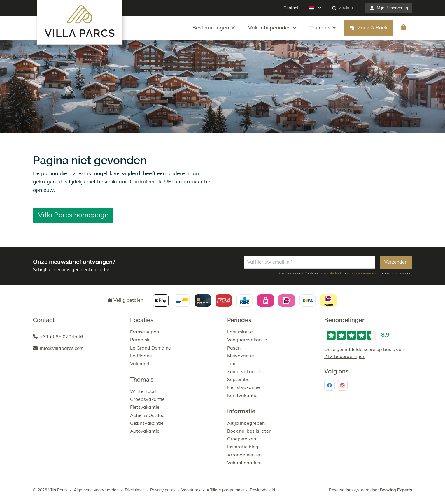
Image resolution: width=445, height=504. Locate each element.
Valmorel (140, 364)
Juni (231, 364)
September (239, 380)
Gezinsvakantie (147, 424)
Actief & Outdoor (148, 416)
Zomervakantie (244, 372)
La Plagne (141, 356)
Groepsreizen (242, 439)
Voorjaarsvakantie (247, 340)
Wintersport (143, 392)
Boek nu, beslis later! (249, 431)
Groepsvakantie (147, 400)
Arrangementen (244, 455)
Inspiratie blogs (244, 447)
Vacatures (191, 490)
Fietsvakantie (145, 408)
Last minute (240, 332)
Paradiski (140, 340)
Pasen (234, 348)
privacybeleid (330, 273)
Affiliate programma (225, 490)
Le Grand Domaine (150, 348)
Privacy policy (163, 490)
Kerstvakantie (242, 396)
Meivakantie (241, 356)
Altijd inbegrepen (246, 424)
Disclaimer (134, 490)
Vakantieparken (244, 463)
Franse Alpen (144, 332)
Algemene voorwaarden (96, 490)
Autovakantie (145, 431)
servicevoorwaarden (363, 273)
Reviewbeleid (262, 490)
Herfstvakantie (243, 388)
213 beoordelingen (345, 357)
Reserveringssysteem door (370, 490)
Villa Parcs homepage (73, 215)
